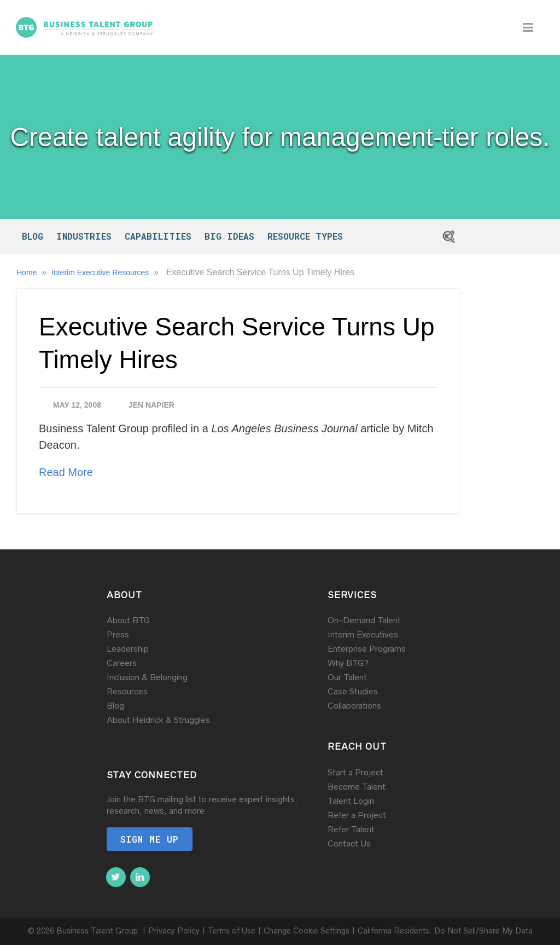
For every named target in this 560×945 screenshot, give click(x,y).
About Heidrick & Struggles (158, 720)
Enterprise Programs (367, 649)
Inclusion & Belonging (147, 677)
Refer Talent (351, 829)
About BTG (128, 620)
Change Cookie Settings (307, 931)
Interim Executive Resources (101, 273)
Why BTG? (348, 663)
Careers (122, 663)
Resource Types (305, 236)
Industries (84, 236)
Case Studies (353, 691)
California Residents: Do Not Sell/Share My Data (445, 931)
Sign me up (150, 839)
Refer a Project (357, 815)
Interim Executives (363, 634)
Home (28, 273)
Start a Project (355, 772)
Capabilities (158, 236)
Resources (127, 691)
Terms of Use (232, 931)
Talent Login (351, 801)
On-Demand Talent (364, 620)
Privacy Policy (174, 931)
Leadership (128, 649)
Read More (66, 472)
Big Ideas (229, 236)
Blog (33, 236)
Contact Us (349, 843)
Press (118, 634)
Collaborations (354, 706)
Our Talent (347, 677)
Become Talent (357, 787)
